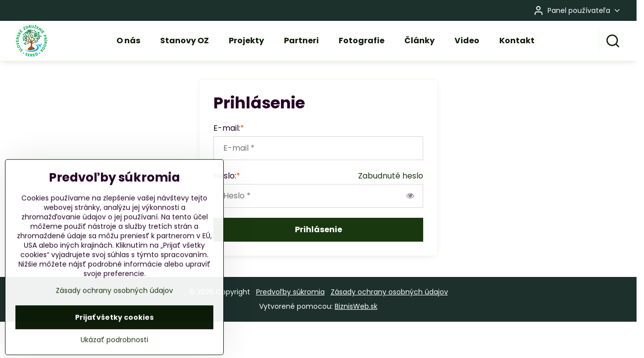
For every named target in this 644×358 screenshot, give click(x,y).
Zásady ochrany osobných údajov (389, 292)
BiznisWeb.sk (356, 306)
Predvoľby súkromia (290, 292)
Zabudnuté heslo (391, 176)
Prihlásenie (319, 229)
